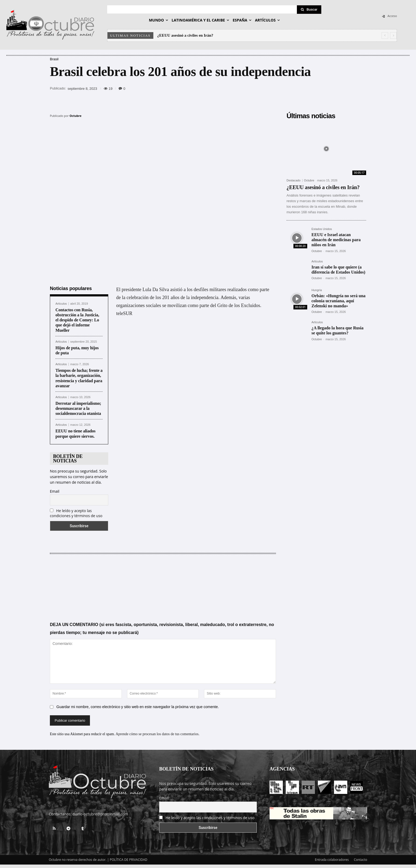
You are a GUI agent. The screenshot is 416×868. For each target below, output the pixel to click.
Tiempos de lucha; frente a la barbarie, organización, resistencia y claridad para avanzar (79, 375)
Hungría (317, 290)
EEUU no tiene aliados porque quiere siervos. (75, 430)
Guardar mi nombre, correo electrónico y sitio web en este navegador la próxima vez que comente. (138, 704)
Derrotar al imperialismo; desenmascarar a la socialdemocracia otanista (78, 405)
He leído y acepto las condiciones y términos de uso (76, 510)
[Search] (309, 10)
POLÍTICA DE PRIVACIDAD (129, 856)
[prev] (385, 35)
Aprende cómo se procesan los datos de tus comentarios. (158, 731)
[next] (393, 35)
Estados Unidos (322, 229)
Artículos (61, 301)
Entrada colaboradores (332, 856)
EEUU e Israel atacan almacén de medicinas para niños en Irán (336, 240)
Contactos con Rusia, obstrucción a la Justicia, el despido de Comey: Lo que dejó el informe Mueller (77, 317)
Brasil (54, 59)
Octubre (75, 116)
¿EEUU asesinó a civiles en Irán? (185, 35)
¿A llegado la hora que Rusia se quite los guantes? (337, 330)
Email (55, 488)
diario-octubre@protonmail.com (100, 811)
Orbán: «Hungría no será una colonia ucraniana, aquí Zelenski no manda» (339, 301)
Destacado (294, 180)
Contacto (361, 856)
